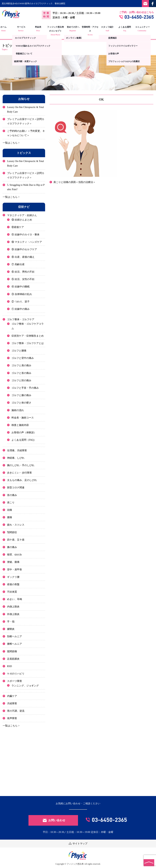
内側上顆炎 (13, 607)
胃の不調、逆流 (16, 711)
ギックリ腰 (13, 577)
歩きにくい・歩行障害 (19, 473)
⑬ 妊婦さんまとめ (22, 220)
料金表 (43, 29)
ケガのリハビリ (16, 674)
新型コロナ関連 (16, 488)
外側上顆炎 (13, 614)
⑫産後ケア (18, 227)
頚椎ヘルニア (15, 636)
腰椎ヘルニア (15, 644)
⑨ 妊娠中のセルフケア (24, 249)
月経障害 (12, 703)
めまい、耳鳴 (15, 599)
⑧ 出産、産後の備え (23, 257)
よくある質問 (130, 29)
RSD (9, 666)
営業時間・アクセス (95, 31)
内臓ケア (12, 696)
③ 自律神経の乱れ (22, 294)
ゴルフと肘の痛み (21, 380)
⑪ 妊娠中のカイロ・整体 (25, 235)
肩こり (11, 502)
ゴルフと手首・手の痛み (25, 388)
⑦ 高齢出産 (18, 264)
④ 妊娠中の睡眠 (21, 287)
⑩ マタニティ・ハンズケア (27, 242)
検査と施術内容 (20, 425)
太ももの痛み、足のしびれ (22, 480)
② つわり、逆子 (21, 301)
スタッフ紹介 (113, 29)
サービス (26, 29)
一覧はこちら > (11, 143)
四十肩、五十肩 (16, 540)
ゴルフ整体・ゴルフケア (21, 319)
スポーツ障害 (15, 681)
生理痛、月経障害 (17, 450)
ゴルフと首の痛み (21, 373)
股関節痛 (12, 651)
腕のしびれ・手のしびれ (21, 465)
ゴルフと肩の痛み (21, 365)
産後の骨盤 (13, 584)
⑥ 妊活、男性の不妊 (23, 272)
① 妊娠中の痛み (21, 309)
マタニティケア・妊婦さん (22, 215)
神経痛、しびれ (16, 458)
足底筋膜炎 (13, 659)
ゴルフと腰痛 (19, 351)
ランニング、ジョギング (25, 685)
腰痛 (10, 517)
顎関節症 (12, 532)
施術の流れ (18, 410)
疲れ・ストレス (16, 525)
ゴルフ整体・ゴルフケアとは (28, 343)
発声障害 (12, 718)
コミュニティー (147, 29)
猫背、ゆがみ (15, 555)
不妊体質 (12, 592)
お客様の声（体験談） (24, 433)
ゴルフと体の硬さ (21, 403)
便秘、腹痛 (13, 562)
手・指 (11, 621)
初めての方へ (78, 29)
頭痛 (10, 510)
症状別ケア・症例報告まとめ (28, 336)
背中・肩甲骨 (15, 569)
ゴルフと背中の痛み (23, 358)
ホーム (9, 29)
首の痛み (12, 495)
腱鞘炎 (11, 629)
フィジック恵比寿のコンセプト (61, 31)
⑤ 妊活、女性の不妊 (23, 279)
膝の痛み (12, 547)
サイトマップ (78, 843)
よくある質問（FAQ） (24, 440)
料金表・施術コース (23, 418)
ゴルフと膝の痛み (21, 395)
